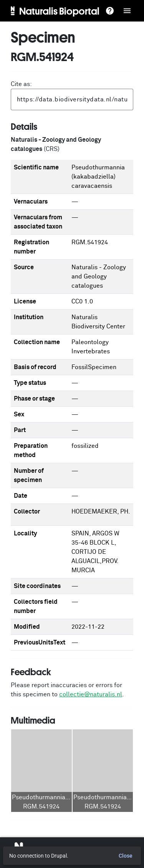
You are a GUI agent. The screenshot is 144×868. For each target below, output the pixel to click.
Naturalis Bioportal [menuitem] (59, 11)
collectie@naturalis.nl (91, 694)
